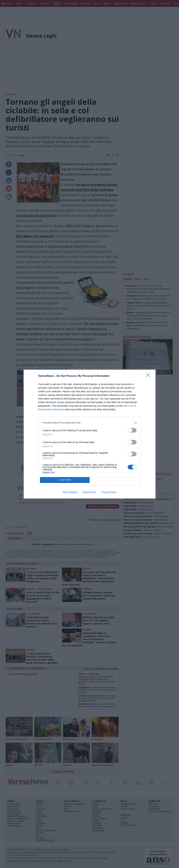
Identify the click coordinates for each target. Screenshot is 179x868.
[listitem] (90, 423)
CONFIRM (65, 480)
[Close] (149, 376)
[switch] (132, 430)
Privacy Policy (109, 492)
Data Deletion (70, 492)
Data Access (89, 492)
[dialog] (90, 434)
